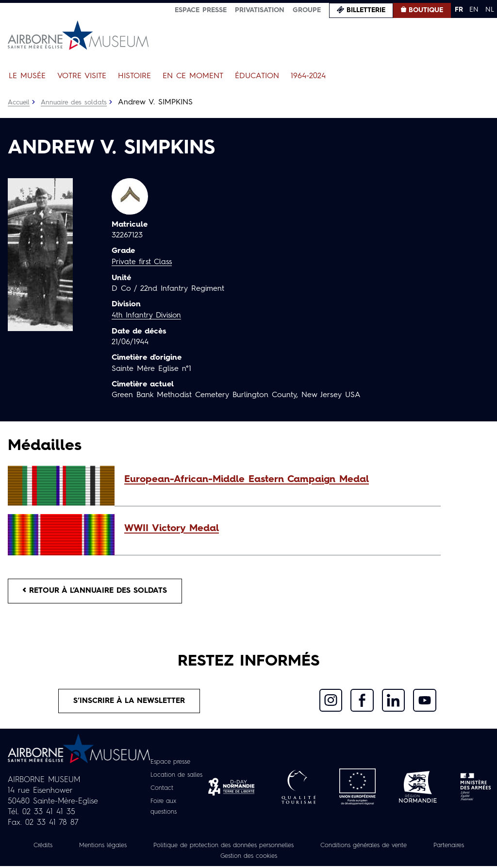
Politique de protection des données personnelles (251, 847)
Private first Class (143, 262)
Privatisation (260, 10)
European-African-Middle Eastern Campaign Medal (247, 480)
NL (490, 10)
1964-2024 (308, 76)
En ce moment (193, 76)
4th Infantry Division (148, 315)
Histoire (134, 76)
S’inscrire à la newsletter (129, 702)
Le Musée (27, 76)
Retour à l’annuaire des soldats (98, 591)
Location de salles (177, 777)
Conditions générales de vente (404, 847)
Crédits (55, 847)
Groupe (307, 10)
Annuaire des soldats (75, 102)
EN (474, 10)
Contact (161, 790)
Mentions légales (119, 847)
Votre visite (82, 76)
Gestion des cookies (280, 858)
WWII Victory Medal (172, 529)
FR (459, 10)
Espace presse (201, 10)
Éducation (257, 76)
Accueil (19, 102)
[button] (278, 480)
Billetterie (366, 10)
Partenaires (204, 858)
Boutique (426, 10)
